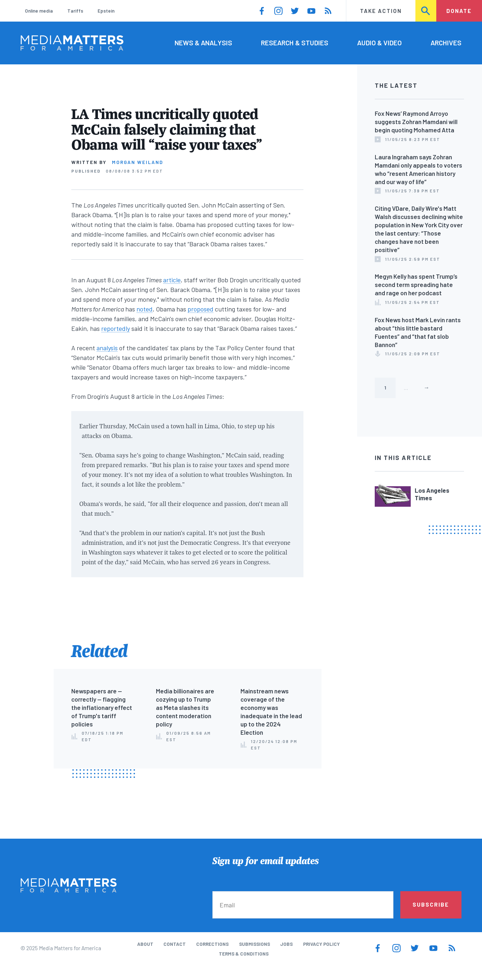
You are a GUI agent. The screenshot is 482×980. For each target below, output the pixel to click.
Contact (175, 944)
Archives (446, 43)
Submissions (254, 944)
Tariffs (75, 11)
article (172, 280)
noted (145, 309)
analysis (107, 348)
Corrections (212, 944)
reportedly (116, 328)
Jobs (286, 944)
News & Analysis (203, 43)
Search (426, 11)
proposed (201, 309)
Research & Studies (295, 43)
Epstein (106, 11)
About (145, 944)
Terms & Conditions (244, 954)
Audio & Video (379, 43)
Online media (39, 11)
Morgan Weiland (138, 162)
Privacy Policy (321, 944)
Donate (459, 11)
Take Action (381, 11)
